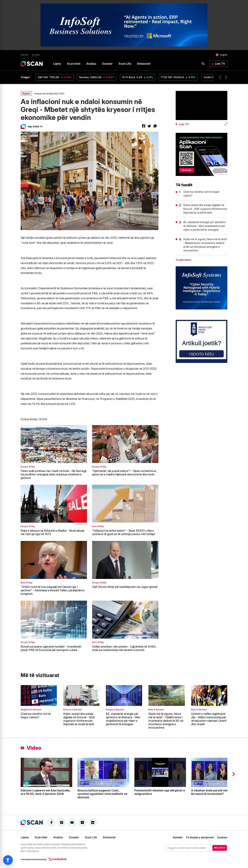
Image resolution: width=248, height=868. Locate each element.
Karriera (25, 55)
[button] (220, 77)
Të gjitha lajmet (183, 260)
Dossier (107, 64)
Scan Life (125, 64)
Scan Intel (74, 64)
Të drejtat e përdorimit (200, 837)
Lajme (57, 64)
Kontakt (36, 55)
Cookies (222, 837)
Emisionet (144, 64)
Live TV (220, 64)
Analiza (91, 64)
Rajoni (26, 93)
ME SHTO (220, 848)
